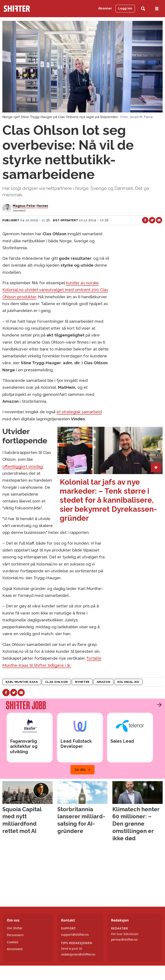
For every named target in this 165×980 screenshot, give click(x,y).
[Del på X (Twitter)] (152, 220)
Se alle (80, 770)
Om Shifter (15, 928)
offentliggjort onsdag (23, 466)
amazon (103, 682)
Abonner (105, 8)
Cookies (13, 942)
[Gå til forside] (17, 9)
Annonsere (15, 949)
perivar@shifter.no (124, 939)
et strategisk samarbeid (79, 412)
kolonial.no (128, 682)
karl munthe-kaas (22, 682)
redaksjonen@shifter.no (78, 954)
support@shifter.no (75, 935)
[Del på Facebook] (145, 220)
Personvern (15, 935)
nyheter (82, 682)
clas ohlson (57, 682)
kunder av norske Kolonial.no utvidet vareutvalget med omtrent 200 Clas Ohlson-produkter (55, 290)
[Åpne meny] (157, 9)
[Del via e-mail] (159, 220)
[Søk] (143, 9)
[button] (158, 705)
